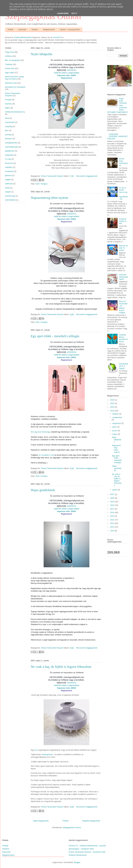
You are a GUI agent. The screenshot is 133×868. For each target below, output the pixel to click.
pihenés (8, 175)
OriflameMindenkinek (23, 37)
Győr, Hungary (41, 184)
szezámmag (10, 196)
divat (7, 118)
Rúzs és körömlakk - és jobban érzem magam (123, 307)
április (115, 490)
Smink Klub (10, 68)
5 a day (8, 159)
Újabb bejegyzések (41, 821)
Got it (74, 13)
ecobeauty (9, 171)
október (116, 414)
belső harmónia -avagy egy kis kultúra (14, 78)
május (115, 434)
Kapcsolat (22, 30)
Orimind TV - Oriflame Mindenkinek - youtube (87, 846)
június (115, 431)
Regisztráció (66, 78)
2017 (112, 509)
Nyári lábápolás (42, 54)
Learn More (63, 13)
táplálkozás (10, 151)
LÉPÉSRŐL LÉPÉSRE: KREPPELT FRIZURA (118, 136)
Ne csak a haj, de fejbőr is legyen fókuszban (61, 667)
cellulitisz (9, 167)
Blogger (77, 862)
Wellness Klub (11, 83)
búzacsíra (9, 163)
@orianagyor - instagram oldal (81, 849)
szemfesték (10, 122)
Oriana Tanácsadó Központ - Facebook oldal (87, 852)
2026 (112, 400)
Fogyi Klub (9, 52)
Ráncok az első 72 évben (123, 248)
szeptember (117, 417)
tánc (7, 130)
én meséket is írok (46, 455)
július (115, 427)
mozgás (8, 100)
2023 (112, 411)
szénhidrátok (10, 200)
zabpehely (9, 155)
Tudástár (9, 64)
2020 (112, 498)
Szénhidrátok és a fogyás (123, 366)
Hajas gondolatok (43, 490)
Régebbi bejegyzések (91, 821)
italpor (8, 108)
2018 (112, 505)
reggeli (8, 179)
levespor (9, 139)
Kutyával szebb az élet (123, 221)
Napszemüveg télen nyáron (49, 198)
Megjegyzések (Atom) (72, 827)
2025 (112, 403)
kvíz (36, 750)
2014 (112, 520)
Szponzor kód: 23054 (66, 75)
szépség (8, 126)
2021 (112, 494)
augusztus (117, 423)
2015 (112, 516)
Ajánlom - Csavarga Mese (70, 30)
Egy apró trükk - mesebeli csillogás (55, 336)
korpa (7, 188)
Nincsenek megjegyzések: (87, 176)
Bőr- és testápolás (13, 60)
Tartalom (35, 30)
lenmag (8, 135)
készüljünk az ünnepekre (15, 87)
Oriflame (9, 56)
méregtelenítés (11, 143)
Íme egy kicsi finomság (40, 432)
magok (8, 192)
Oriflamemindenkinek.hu (15, 112)
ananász (9, 104)
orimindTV (57, 37)
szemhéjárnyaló (12, 147)
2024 (112, 407)
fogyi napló (10, 73)
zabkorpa (9, 184)
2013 (112, 523)
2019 (112, 502)
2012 (112, 527)
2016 (112, 512)
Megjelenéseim (49, 30)
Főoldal (10, 30)
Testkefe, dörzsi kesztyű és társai (123, 338)
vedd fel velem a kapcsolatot (67, 73)
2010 (112, 531)
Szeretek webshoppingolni (123, 277)
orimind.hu (72, 70)
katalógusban (47, 754)
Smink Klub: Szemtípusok (123, 162)
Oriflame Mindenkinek (78, 855)
